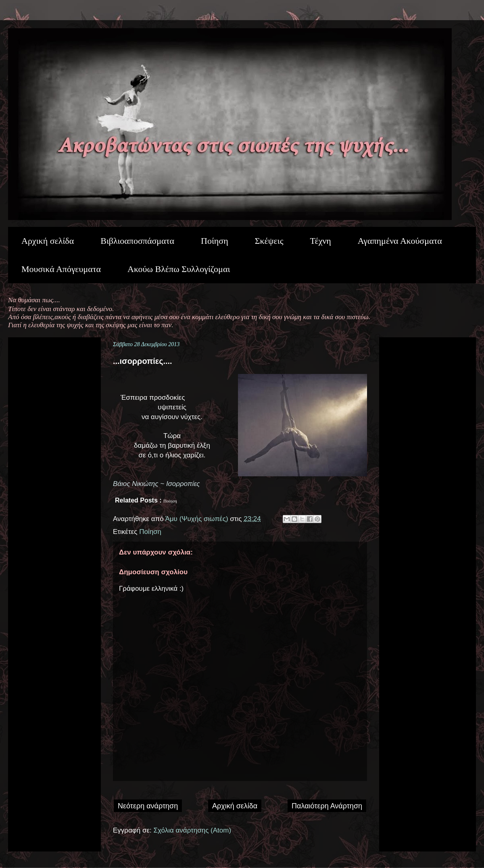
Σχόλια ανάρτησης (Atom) (193, 830)
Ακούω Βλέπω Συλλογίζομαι (179, 269)
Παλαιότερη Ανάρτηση (327, 806)
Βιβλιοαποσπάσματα (137, 241)
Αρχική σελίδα (48, 241)
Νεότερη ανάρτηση (148, 806)
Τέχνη (320, 241)
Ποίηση (215, 241)
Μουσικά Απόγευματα (61, 269)
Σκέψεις (269, 241)
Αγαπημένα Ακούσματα (400, 241)
